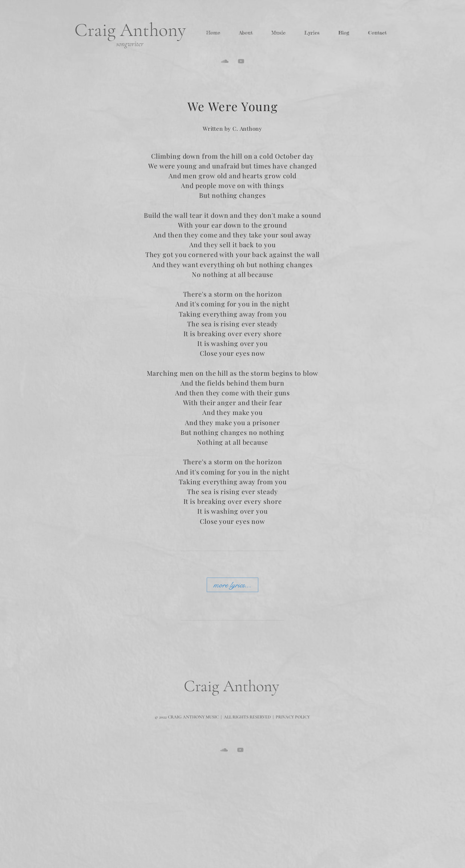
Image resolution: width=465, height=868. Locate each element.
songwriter (130, 44)
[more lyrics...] (232, 585)
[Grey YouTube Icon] (241, 61)
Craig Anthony (130, 30)
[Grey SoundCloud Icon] (225, 61)
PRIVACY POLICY (293, 717)
